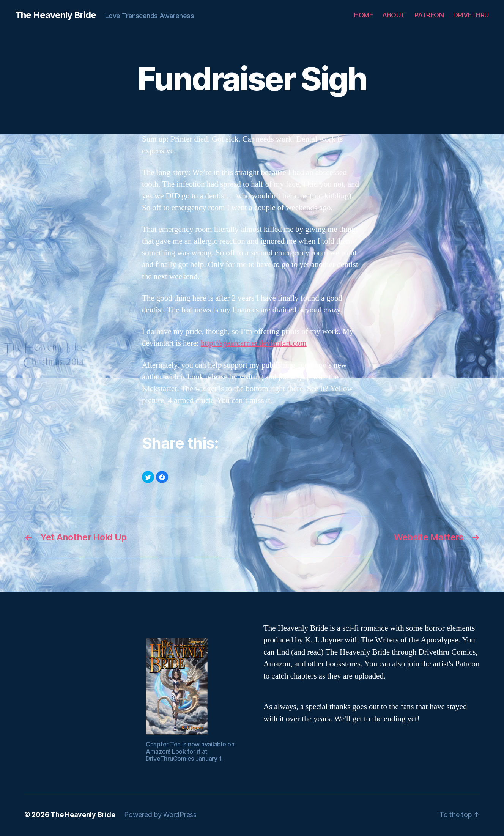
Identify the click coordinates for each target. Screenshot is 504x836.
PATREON (429, 15)
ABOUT (394, 15)
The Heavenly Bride (56, 15)
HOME (363, 15)
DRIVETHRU (471, 15)
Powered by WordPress (160, 815)
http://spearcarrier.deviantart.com (254, 343)
